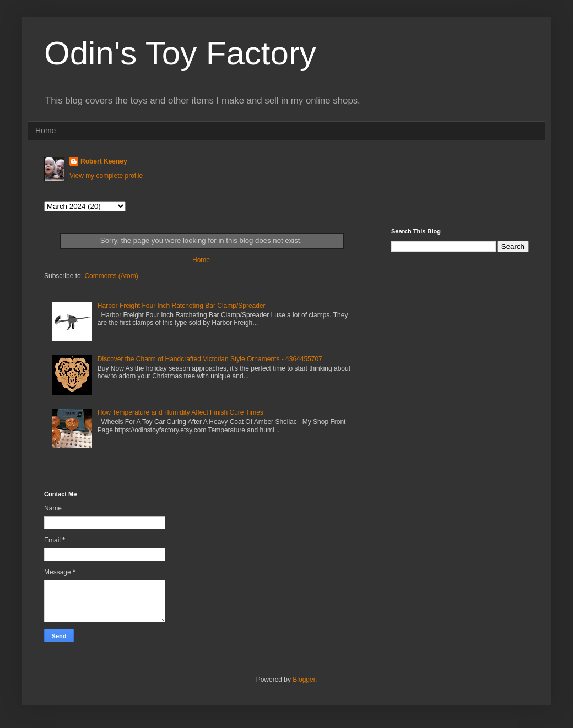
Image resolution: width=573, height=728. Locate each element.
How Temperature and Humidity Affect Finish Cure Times (180, 412)
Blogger (304, 680)
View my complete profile (106, 176)
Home (45, 131)
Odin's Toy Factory (180, 53)
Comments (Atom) (111, 276)
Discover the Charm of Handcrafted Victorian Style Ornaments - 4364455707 (210, 359)
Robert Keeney (104, 161)
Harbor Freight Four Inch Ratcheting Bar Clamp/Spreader (182, 306)
